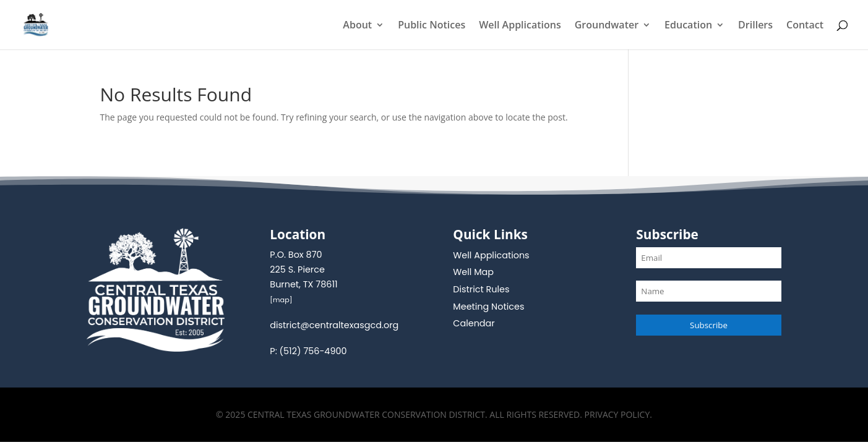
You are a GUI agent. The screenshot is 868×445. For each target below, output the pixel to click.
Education (688, 26)
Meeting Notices (488, 307)
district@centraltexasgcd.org (334, 325)
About (357, 26)
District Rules (481, 289)
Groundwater (607, 26)
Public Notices (432, 26)
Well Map (473, 272)
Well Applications (520, 26)
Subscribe (709, 325)
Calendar (474, 323)
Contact (805, 26)
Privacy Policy (617, 414)
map (281, 300)
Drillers (755, 26)
